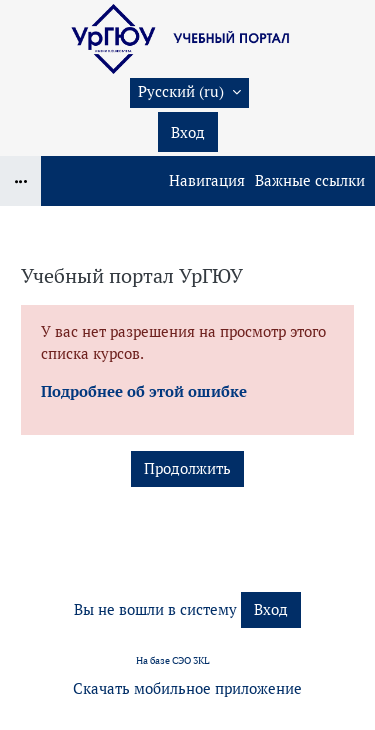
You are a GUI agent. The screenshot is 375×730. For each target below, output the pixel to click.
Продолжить (187, 468)
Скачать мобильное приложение (187, 688)
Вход (188, 132)
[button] (189, 93)
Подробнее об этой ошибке (144, 391)
